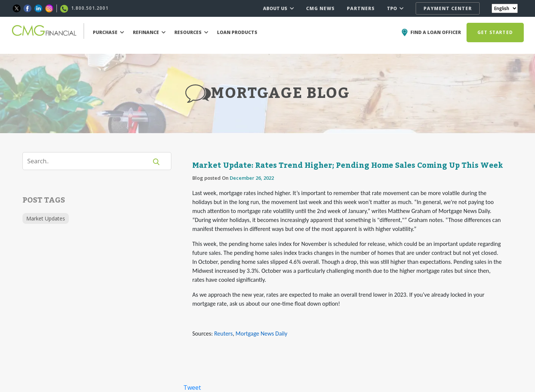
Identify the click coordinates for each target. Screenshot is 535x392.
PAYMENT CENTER (448, 8)
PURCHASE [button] (108, 32)
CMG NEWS (320, 8)
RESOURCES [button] (191, 32)
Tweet (192, 388)
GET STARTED (495, 32)
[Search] (90, 161)
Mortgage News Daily (262, 334)
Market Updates (46, 218)
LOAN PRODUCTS (237, 32)
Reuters (223, 334)
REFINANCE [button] (149, 32)
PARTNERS (361, 8)
